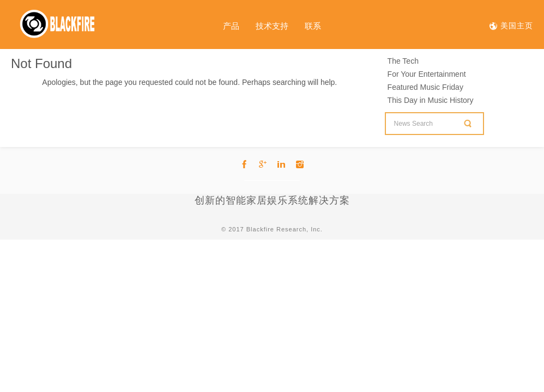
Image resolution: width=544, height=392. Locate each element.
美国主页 (515, 26)
